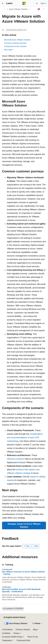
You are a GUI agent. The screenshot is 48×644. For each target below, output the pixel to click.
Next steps (8, 50)
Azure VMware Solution (18, 9)
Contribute (6, 633)
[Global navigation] (3, 3)
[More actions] (44, 9)
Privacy (16, 633)
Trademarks (7, 640)
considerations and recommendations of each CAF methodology (25, 438)
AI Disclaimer (7, 630)
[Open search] (37, 3)
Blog (35, 630)
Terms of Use (33, 637)
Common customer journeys (15, 43)
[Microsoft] (24, 3)
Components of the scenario (15, 46)
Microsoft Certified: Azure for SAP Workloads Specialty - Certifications (21, 590)
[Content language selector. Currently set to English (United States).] (14, 617)
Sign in (43, 3)
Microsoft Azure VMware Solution (17, 40)
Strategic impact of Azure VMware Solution (24, 525)
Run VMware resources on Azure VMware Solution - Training (23, 573)
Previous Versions (23, 630)
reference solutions (16, 459)
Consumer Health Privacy (12, 637)
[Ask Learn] (39, 9)
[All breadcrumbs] (4, 9)
